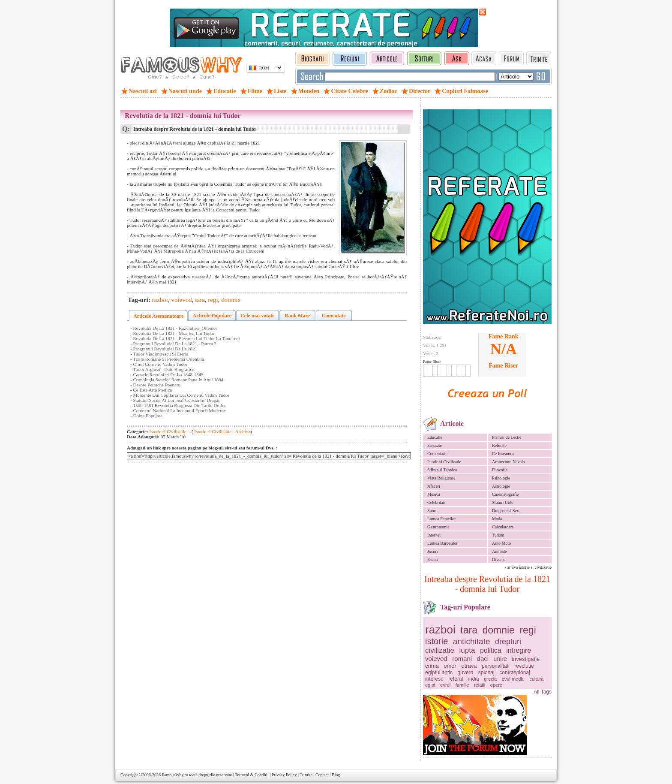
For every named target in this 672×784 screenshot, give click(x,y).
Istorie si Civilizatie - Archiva (222, 431)
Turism (498, 535)
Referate (499, 445)
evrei (445, 685)
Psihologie (501, 478)
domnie (498, 630)
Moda (497, 519)
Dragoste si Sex (505, 511)
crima (432, 666)
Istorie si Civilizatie (444, 462)
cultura (536, 679)
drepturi (508, 642)
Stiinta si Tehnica (442, 470)
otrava (469, 666)
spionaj (486, 672)
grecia (490, 679)
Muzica (434, 494)
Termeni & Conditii (252, 775)
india (473, 679)
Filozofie (500, 470)
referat (456, 679)
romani (462, 659)
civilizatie (440, 650)
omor (450, 666)
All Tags (543, 692)
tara (469, 630)
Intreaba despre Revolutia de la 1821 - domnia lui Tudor (487, 584)
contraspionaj (514, 672)
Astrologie (501, 486)
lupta (467, 650)
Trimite (306, 775)
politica (491, 650)
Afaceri (434, 486)
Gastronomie (438, 527)
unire (500, 659)
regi (528, 630)
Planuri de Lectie (507, 437)
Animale (499, 551)
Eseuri (433, 559)
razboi (440, 630)
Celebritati (436, 502)
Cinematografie (505, 494)
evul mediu (513, 679)
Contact (322, 775)
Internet (434, 535)
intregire (519, 650)
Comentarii (437, 454)
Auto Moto (501, 543)
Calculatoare (503, 527)
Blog (336, 775)
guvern (466, 672)
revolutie (524, 666)
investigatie (526, 659)
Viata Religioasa (441, 478)
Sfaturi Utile (503, 502)
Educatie (435, 437)
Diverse (499, 559)
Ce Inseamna (503, 454)
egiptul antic (439, 672)
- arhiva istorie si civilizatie (528, 567)
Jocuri (432, 551)
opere (496, 685)
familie (462, 685)
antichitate (472, 641)
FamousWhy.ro (175, 775)
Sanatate (435, 445)
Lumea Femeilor (441, 519)
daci (483, 659)
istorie (436, 641)
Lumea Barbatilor (442, 543)
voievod (436, 659)
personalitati (496, 666)
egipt (430, 685)
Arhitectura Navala (508, 462)
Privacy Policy (284, 775)
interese (434, 679)
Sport (432, 511)
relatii (480, 685)
